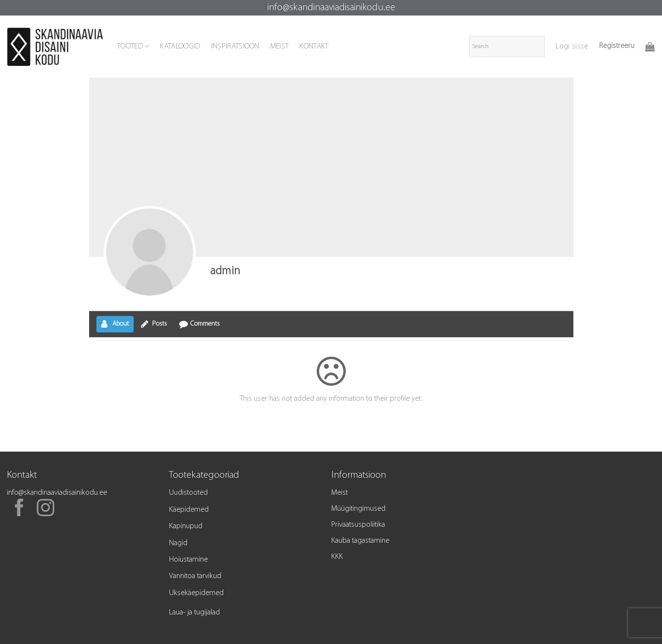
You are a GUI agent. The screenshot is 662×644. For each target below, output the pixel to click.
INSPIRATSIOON (235, 47)
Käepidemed (189, 510)
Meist (339, 493)
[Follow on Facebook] (19, 509)
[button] (572, 47)
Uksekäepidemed (196, 593)
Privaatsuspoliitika (358, 525)
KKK (337, 557)
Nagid (178, 543)
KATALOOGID (180, 47)
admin (225, 271)
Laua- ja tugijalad (194, 613)
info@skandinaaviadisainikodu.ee (331, 8)
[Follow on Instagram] (46, 509)
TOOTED (133, 46)
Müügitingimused (358, 509)
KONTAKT (314, 47)
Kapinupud (186, 526)
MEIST (280, 47)
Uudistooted (188, 493)
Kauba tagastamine (360, 541)
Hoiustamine (188, 560)
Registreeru (617, 46)
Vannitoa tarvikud (195, 576)
